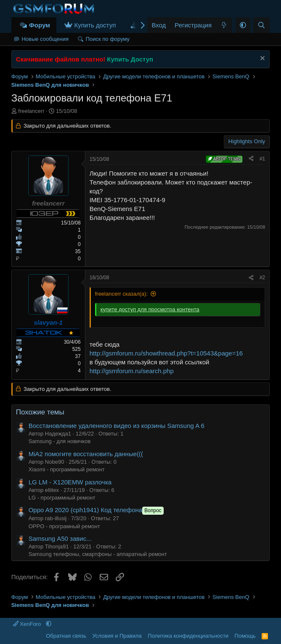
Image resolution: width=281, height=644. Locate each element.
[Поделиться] (251, 159)
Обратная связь (66, 636)
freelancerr (31, 111)
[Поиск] (261, 25)
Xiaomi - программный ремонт (67, 469)
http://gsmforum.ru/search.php (132, 371)
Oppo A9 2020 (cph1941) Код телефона (97, 510)
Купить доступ (95, 25)
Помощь (245, 636)
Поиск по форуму (108, 39)
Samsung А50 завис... (60, 538)
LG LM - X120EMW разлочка (70, 482)
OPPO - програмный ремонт (64, 526)
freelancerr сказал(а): (122, 294)
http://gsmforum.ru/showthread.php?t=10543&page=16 (166, 353)
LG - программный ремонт (62, 498)
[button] (243, 25)
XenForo (28, 624)
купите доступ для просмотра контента (150, 309)
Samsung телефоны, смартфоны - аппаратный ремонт (98, 554)
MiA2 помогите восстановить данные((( (86, 454)
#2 (262, 278)
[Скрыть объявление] (261, 59)
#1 (262, 159)
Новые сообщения (45, 39)
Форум (40, 25)
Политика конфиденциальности (188, 636)
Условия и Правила (117, 636)
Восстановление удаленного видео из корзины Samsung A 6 (117, 426)
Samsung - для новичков (60, 441)
